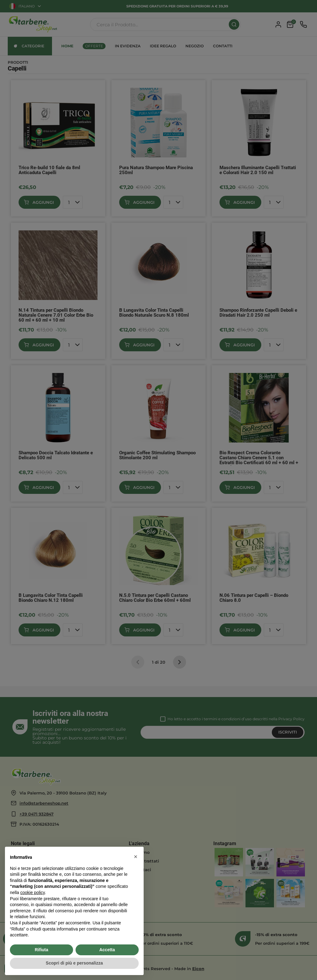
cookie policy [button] (32, 892)
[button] (136, 857)
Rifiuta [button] (41, 950)
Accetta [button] (107, 950)
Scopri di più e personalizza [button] (74, 963)
